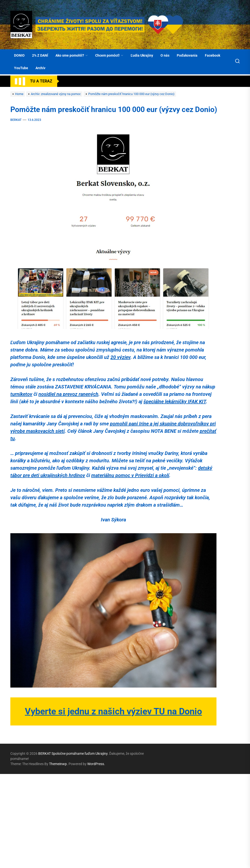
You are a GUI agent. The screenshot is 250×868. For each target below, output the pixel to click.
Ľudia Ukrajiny (142, 55)
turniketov (21, 394)
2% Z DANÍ (40, 55)
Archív (40, 68)
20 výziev (120, 357)
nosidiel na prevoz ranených (68, 394)
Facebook (213, 55)
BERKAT (16, 120)
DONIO (19, 55)
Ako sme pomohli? (72, 55)
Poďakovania (187, 55)
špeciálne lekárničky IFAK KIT (175, 402)
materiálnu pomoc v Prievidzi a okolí (130, 475)
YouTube (21, 68)
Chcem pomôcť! (109, 55)
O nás (165, 55)
